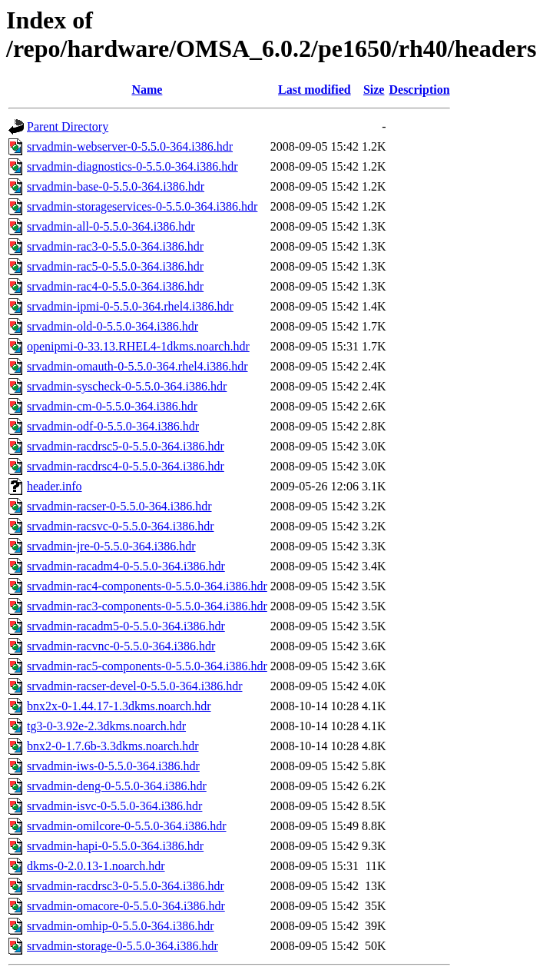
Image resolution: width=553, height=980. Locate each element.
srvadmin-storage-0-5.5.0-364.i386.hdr (123, 946)
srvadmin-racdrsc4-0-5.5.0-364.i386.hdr (126, 466)
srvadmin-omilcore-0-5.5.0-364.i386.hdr (127, 826)
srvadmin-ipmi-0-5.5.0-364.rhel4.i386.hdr (130, 306)
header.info (55, 486)
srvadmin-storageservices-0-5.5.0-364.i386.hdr (142, 206)
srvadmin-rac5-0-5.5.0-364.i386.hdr (115, 266)
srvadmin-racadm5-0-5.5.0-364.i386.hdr (126, 626)
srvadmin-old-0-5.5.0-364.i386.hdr (113, 326)
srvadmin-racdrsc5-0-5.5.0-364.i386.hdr (126, 446)
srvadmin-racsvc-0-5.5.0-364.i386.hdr (121, 526)
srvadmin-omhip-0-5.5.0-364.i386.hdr (121, 926)
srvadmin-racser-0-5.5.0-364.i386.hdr (119, 506)
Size (374, 90)
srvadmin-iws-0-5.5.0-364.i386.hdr (113, 766)
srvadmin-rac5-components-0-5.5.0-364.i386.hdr (147, 666)
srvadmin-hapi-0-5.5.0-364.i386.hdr (115, 846)
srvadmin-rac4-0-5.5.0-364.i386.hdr (115, 286)
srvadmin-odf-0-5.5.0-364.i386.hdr (113, 426)
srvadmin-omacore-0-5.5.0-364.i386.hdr (126, 906)
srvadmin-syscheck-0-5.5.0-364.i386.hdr (127, 386)
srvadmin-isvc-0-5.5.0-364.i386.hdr (114, 806)
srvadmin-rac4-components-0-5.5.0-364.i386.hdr (147, 586)
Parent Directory (68, 126)
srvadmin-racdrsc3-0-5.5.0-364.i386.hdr (126, 886)
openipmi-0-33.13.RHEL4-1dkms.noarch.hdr (138, 346)
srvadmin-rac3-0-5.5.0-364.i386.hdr (115, 246)
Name (147, 90)
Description (419, 90)
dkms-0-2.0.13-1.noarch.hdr (96, 866)
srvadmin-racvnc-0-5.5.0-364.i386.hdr (121, 646)
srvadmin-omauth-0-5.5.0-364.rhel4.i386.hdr (137, 366)
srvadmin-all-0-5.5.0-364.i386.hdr (111, 226)
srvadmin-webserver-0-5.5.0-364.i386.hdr (130, 146)
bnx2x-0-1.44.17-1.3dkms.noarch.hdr (119, 706)
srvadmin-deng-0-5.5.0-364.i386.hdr (117, 786)
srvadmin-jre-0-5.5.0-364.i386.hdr (111, 546)
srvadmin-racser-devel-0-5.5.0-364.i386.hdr (134, 686)
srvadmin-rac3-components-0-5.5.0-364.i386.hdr (147, 606)
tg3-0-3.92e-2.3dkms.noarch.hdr (106, 726)
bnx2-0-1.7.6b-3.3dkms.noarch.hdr (113, 746)
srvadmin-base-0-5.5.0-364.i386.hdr (116, 186)
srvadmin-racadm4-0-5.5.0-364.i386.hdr (126, 566)
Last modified (315, 90)
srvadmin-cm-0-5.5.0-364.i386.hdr (112, 406)
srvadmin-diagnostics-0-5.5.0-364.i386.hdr (132, 166)
